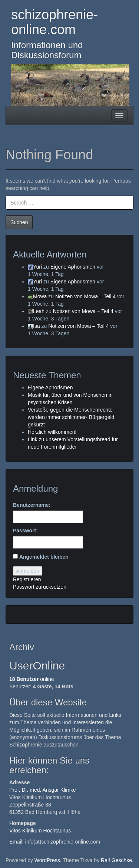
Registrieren (27, 579)
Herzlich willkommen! (52, 432)
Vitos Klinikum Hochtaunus (40, 831)
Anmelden (28, 571)
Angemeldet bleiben (44, 557)
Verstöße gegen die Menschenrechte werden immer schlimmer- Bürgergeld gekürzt (71, 417)
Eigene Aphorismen (73, 267)
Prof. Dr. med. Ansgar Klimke (43, 790)
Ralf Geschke (116, 860)
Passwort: (25, 531)
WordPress (47, 860)
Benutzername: (32, 505)
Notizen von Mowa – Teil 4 (85, 296)
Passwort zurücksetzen (40, 587)
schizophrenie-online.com (54, 22)
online (32, 679)
